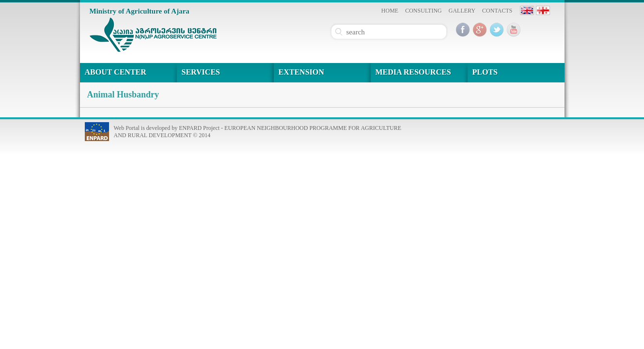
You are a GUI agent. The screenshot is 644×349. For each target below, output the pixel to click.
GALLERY (462, 11)
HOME (390, 11)
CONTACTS (497, 11)
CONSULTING (424, 11)
